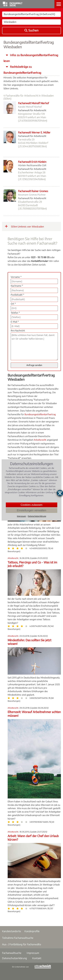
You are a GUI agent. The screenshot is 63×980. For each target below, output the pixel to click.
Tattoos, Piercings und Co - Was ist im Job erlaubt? (32, 564)
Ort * (13, 304)
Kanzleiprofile (32, 931)
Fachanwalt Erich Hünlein (32, 162)
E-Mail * (15, 322)
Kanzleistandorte (11, 931)
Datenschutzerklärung (14, 958)
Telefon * (15, 313)
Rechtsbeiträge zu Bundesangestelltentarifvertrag (22, 70)
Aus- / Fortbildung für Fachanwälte (22, 944)
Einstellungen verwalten (31, 510)
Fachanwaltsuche (12, 953)
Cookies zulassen (31, 505)
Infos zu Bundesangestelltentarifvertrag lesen (31, 58)
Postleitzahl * (17, 295)
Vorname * (16, 277)
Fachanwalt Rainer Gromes (33, 191)
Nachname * (17, 286)
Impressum (33, 953)
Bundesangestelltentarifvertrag (40, 414)
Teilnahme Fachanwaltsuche (18, 938)
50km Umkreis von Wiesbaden (24, 226)
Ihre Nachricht (18, 331)
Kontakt (37, 958)
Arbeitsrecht (40, 440)
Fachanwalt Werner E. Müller (34, 132)
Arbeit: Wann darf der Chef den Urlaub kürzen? (33, 838)
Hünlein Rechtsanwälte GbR (32, 165)
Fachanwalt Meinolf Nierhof (33, 103)
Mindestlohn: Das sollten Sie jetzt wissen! (29, 642)
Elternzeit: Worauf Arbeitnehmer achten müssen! (34, 714)
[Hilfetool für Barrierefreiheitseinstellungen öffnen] (60, 493)
